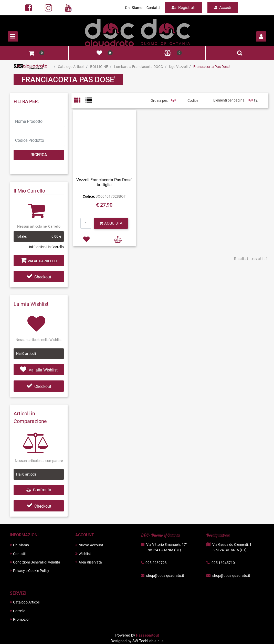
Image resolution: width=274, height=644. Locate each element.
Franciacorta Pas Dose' (212, 67)
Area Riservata (89, 562)
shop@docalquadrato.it (165, 576)
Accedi (223, 8)
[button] (261, 36)
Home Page (31, 67)
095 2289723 (156, 563)
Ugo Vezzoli (178, 67)
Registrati (183, 8)
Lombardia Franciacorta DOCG (139, 67)
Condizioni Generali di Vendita (35, 562)
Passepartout (147, 635)
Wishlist (83, 554)
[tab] (80, 101)
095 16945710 (223, 563)
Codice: (89, 196)
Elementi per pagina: (229, 100)
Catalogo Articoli (71, 67)
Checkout (39, 277)
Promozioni (20, 619)
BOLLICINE (99, 67)
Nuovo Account (89, 545)
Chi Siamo (134, 8)
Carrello (18, 611)
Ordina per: (159, 100)
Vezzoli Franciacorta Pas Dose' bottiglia (104, 182)
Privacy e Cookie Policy (29, 571)
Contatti (153, 8)
